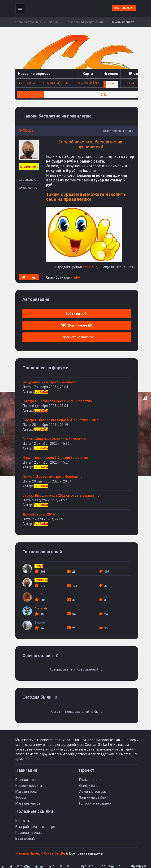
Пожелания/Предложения (84, 22)
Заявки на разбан (93, 797)
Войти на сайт (124, 8)
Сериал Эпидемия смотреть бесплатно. (55, 439)
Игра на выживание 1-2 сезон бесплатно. (56, 458)
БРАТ (78, 277)
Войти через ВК (77, 325)
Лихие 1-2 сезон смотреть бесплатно (52, 477)
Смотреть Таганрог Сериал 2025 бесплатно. (58, 401)
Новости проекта (29, 786)
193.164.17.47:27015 (137, 83)
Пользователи (90, 780)
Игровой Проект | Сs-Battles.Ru (40, 853)
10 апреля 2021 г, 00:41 (119, 131)
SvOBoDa (26, 130)
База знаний (25, 839)
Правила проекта (29, 833)
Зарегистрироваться (77, 337)
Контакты (23, 821)
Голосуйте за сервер (95, 803)
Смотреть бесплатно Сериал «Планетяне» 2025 (60, 420)
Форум (53, 22)
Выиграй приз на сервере (35, 827)
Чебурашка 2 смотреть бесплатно (50, 382)
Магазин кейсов (28, 803)
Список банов (90, 786)
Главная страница (28, 22)
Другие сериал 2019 (39, 514)
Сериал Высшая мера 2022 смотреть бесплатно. (62, 495)
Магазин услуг (27, 792)
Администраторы (93, 792)
